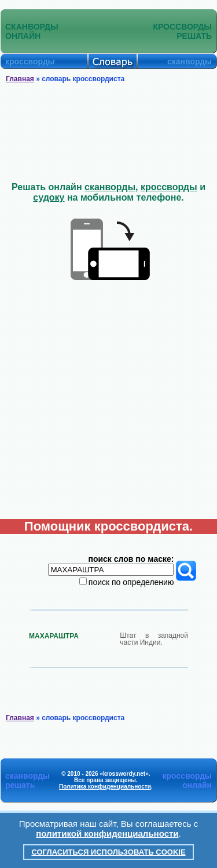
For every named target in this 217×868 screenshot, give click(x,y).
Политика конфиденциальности (105, 787)
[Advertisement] (109, 133)
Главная (20, 79)
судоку (49, 197)
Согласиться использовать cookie (108, 852)
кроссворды (169, 187)
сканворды (110, 187)
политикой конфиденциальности (107, 834)
